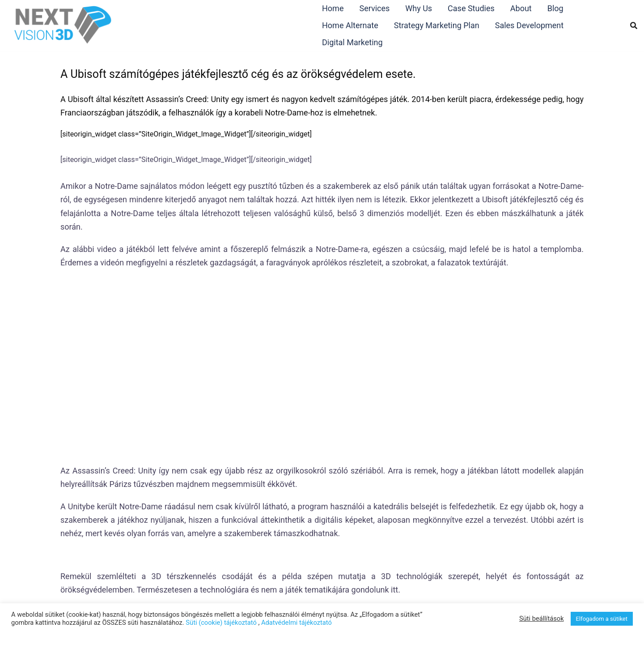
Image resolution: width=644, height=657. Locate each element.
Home (333, 8)
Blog (555, 8)
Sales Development (529, 25)
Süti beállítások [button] (542, 619)
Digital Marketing (352, 42)
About (521, 8)
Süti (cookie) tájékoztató (221, 623)
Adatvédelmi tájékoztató (297, 623)
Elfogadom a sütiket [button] (602, 619)
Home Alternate (350, 25)
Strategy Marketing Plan (437, 25)
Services (374, 8)
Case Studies (471, 8)
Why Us (419, 8)
